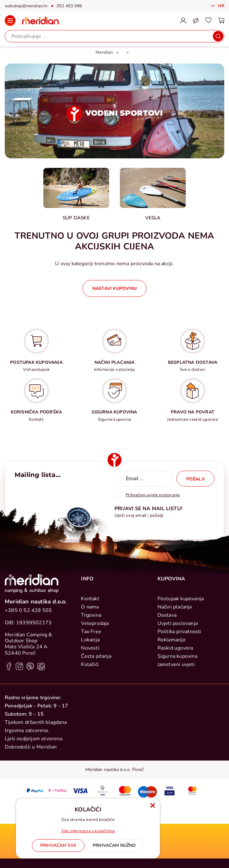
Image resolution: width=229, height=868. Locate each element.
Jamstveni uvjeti (176, 664)
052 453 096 (69, 6)
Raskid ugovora (175, 648)
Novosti (90, 648)
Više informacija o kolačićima (88, 831)
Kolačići (90, 664)
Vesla (153, 218)
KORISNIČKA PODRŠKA (37, 412)
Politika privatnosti (179, 632)
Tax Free (91, 632)
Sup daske (76, 218)
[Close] (58, 846)
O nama (90, 607)
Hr (220, 6)
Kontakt (90, 599)
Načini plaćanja (175, 607)
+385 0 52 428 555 (28, 610)
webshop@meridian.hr (26, 6)
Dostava (167, 615)
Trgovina (91, 615)
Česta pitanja (96, 656)
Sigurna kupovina (177, 656)
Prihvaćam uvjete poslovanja (153, 495)
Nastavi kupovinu (114, 288)
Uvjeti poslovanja (178, 623)
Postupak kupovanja (181, 599)
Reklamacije (172, 640)
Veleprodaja (95, 623)
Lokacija (90, 640)
